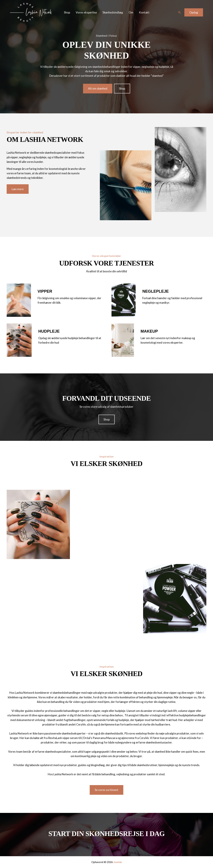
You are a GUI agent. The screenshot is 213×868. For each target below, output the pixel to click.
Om (131, 12)
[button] (180, 12)
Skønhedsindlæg (113, 12)
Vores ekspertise (86, 12)
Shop (67, 12)
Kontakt (144, 12)
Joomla (117, 862)
